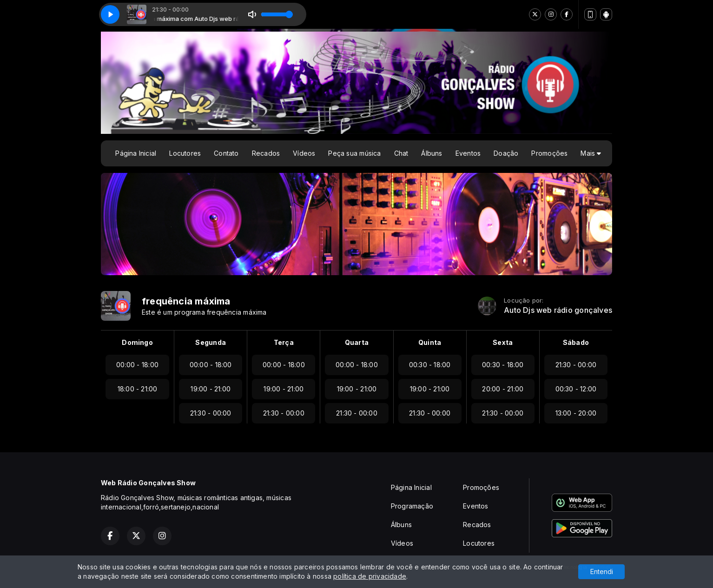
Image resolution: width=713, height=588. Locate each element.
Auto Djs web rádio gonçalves (558, 310)
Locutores (185, 153)
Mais (591, 153)
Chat (401, 153)
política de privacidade (370, 576)
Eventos (468, 153)
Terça (284, 342)
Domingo (137, 342)
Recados (266, 153)
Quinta (430, 342)
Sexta (503, 342)
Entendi (602, 571)
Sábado (576, 342)
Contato (226, 153)
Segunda (210, 342)
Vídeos (304, 153)
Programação (412, 506)
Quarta (357, 342)
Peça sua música (354, 153)
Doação (506, 153)
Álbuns (432, 153)
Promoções (549, 153)
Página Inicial (136, 153)
